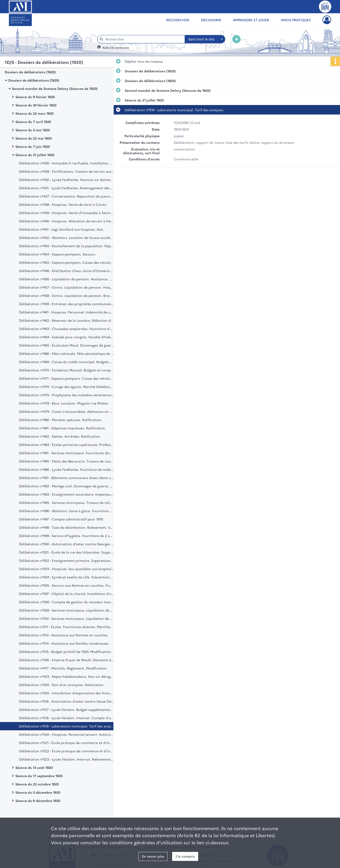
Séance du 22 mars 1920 (34, 113)
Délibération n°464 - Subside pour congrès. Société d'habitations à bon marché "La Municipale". (66, 337)
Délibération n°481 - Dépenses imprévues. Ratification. (62, 428)
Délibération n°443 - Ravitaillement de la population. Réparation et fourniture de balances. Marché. (66, 246)
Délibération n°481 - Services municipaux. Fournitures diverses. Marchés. (66, 453)
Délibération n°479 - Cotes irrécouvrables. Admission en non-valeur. (66, 411)
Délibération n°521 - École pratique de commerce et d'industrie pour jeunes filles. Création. (66, 743)
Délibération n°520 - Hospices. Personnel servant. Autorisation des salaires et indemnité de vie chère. (66, 734)
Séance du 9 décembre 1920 (38, 801)
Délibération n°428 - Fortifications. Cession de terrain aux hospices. (66, 171)
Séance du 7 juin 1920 (33, 146)
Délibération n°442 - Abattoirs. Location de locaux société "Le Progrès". (66, 238)
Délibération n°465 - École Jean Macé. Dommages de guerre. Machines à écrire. (66, 345)
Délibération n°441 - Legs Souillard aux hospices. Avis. (61, 229)
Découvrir (211, 20)
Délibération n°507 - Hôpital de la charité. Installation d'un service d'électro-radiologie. (66, 594)
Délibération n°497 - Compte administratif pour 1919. (61, 519)
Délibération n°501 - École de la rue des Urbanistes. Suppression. (66, 552)
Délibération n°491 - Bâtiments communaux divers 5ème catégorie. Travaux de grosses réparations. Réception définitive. (66, 478)
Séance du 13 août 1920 (34, 767)
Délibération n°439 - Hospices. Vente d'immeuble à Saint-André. (66, 213)
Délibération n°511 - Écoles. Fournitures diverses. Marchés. (65, 627)
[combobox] (205, 39)
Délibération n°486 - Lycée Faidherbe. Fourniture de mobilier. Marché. (66, 469)
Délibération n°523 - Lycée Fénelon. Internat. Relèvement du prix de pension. (66, 759)
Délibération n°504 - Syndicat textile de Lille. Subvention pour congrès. (66, 577)
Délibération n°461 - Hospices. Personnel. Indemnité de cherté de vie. (66, 312)
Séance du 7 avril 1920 (33, 122)
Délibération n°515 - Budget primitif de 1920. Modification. (65, 652)
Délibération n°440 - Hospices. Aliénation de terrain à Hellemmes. (66, 221)
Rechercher (178, 20)
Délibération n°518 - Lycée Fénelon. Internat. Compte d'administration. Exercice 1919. (66, 718)
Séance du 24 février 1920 (36, 105)
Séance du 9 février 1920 (35, 97)
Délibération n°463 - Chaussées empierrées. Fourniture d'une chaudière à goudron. (66, 329)
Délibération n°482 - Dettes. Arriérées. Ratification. (60, 436)
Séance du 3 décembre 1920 (38, 792)
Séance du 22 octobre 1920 (37, 784)
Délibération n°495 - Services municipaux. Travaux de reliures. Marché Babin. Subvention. (66, 502)
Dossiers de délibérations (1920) (30, 72)
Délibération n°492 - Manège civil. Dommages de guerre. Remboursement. (66, 486)
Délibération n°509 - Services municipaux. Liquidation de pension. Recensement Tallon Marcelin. (66, 610)
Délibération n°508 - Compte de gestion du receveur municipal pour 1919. (66, 602)
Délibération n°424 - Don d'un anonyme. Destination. (62, 685)
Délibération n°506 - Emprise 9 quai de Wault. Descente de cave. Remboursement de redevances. (66, 660)
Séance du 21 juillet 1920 (35, 155)
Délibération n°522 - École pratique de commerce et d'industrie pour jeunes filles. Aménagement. (66, 751)
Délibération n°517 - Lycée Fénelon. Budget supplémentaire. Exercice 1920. (66, 709)
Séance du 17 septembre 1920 (39, 776)
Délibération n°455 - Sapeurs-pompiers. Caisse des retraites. (66, 262)
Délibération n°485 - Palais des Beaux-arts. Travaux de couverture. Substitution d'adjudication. (66, 461)
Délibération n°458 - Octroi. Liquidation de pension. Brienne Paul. (66, 295)
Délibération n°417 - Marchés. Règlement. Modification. (63, 668)
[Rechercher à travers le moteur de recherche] (143, 39)
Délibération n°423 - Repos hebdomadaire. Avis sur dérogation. (66, 676)
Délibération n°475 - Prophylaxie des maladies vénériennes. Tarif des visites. (66, 395)
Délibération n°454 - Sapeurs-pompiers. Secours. (57, 254)
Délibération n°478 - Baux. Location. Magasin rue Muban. (64, 403)
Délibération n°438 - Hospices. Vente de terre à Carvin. (63, 204)
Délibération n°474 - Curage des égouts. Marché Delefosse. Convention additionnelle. (66, 387)
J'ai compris (185, 856)
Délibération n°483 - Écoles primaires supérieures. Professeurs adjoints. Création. (66, 445)
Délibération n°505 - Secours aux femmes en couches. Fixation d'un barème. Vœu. (66, 585)
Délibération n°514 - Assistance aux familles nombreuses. (64, 643)
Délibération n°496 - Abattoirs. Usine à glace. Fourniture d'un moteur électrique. (66, 511)
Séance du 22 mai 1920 (34, 138)
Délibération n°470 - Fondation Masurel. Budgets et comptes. (66, 370)
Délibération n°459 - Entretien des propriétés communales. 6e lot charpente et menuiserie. (66, 304)
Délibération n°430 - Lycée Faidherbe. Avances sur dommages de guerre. (66, 180)
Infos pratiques (296, 20)
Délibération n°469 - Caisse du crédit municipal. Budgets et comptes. (66, 362)
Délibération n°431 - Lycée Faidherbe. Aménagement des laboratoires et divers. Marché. (66, 188)
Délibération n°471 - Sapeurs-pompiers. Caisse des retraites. (66, 378)
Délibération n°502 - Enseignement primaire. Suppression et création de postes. (66, 560)
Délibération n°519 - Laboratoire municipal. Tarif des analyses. (66, 726)
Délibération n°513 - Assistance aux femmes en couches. (64, 635)
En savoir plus (153, 856)
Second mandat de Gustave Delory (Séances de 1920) (55, 88)
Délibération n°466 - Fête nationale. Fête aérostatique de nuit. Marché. (66, 353)
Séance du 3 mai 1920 (33, 130)
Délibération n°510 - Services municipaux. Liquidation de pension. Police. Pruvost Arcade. (66, 618)
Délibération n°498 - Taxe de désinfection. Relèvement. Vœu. (66, 527)
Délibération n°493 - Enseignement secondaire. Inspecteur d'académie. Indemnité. (66, 494)
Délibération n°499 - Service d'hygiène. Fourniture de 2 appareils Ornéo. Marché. (66, 536)
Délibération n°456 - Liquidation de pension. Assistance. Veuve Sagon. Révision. (66, 279)
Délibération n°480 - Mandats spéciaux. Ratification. (60, 420)
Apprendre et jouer (251, 20)
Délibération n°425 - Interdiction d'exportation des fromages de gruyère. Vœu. (66, 693)
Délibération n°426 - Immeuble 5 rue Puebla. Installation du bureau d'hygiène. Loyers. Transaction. (66, 163)
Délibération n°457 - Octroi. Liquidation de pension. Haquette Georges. (66, 287)
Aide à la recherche (116, 47)
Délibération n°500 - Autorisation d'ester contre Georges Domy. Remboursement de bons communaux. (66, 544)
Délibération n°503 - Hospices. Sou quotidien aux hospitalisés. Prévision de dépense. (66, 569)
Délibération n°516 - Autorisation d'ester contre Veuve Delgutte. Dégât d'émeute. (66, 701)
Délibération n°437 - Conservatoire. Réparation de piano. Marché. (66, 196)
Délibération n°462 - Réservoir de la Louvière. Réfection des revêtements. (66, 320)
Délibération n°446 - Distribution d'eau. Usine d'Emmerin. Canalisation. (66, 271)
